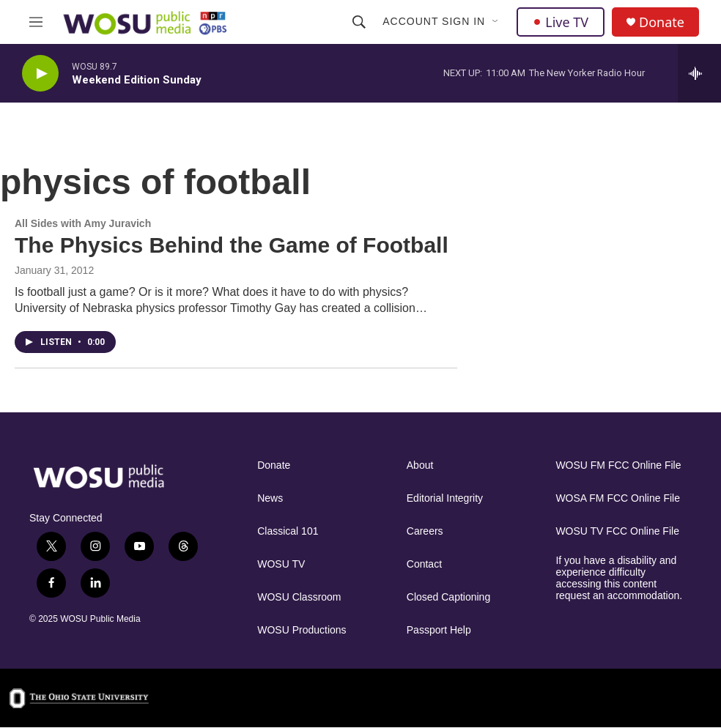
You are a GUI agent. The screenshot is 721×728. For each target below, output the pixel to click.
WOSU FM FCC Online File (618, 465)
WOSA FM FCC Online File (618, 498)
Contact (424, 564)
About (420, 465)
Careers (425, 531)
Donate (662, 22)
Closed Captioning (448, 597)
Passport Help (439, 630)
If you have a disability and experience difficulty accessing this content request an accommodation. (619, 578)
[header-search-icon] (359, 22)
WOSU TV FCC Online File (617, 531)
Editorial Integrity (445, 498)
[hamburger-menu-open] (36, 22)
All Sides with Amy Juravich (83, 223)
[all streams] (699, 73)
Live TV (561, 22)
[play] (40, 74)
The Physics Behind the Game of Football (232, 245)
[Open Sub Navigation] (496, 22)
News (270, 498)
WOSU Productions (302, 630)
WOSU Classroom (299, 597)
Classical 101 (288, 531)
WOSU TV (281, 564)
